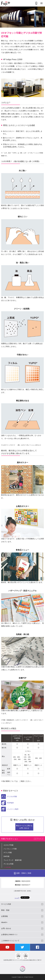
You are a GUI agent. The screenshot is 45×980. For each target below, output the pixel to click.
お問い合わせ (6, 928)
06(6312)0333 (26, 881)
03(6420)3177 (26, 885)
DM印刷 (6, 856)
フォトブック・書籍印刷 (13, 860)
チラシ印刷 (8, 853)
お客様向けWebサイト (9, 935)
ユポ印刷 (7, 868)
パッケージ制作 (10, 809)
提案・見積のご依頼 (24, 873)
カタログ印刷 (8, 845)
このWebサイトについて (10, 941)
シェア (17, 898)
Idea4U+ (4, 922)
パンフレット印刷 (10, 849)
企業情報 (4, 916)
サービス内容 (6, 904)
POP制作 (7, 803)
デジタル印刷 (9, 796)
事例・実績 (5, 910)
